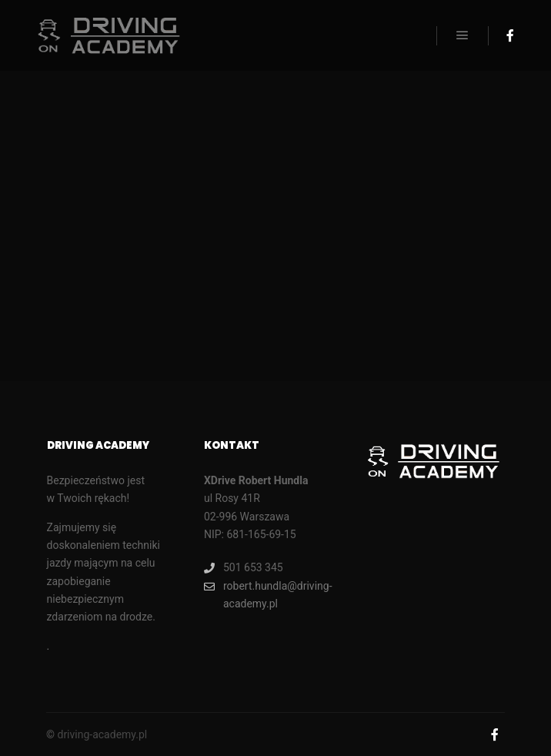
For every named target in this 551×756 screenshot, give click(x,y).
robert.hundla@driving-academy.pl (268, 594)
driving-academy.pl (102, 734)
